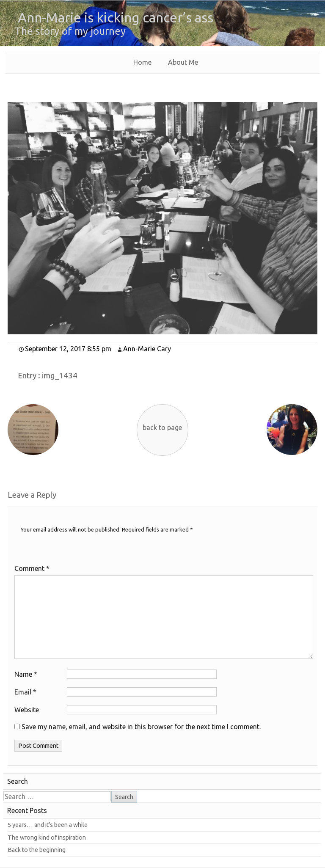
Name (26, 674)
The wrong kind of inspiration (47, 838)
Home (142, 62)
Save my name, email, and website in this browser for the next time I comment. (141, 727)
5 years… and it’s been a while (48, 825)
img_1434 (60, 376)
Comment (32, 568)
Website (27, 710)
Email (25, 692)
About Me (183, 62)
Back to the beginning (37, 850)
